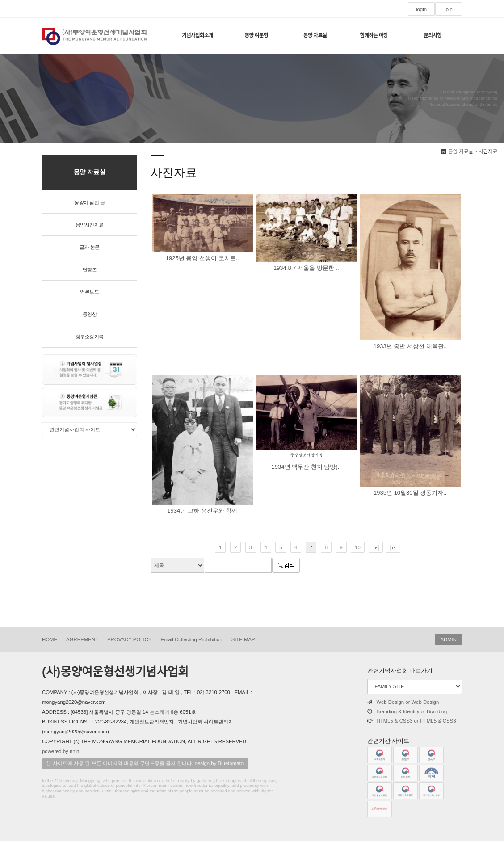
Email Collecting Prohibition (191, 639)
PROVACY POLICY (129, 639)
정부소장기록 (90, 336)
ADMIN (448, 639)
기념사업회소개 (197, 35)
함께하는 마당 (374, 35)
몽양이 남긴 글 (89, 202)
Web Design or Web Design (403, 702)
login (421, 9)
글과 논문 (90, 247)
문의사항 (433, 35)
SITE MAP (243, 639)
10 (358, 547)
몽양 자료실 (315, 35)
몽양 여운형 (256, 35)
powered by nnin (61, 751)
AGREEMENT (82, 639)
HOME (50, 639)
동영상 (90, 314)
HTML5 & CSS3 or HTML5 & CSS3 (412, 721)
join (449, 9)
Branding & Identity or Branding (407, 711)
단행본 (90, 269)
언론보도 (89, 292)
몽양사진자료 (90, 225)
